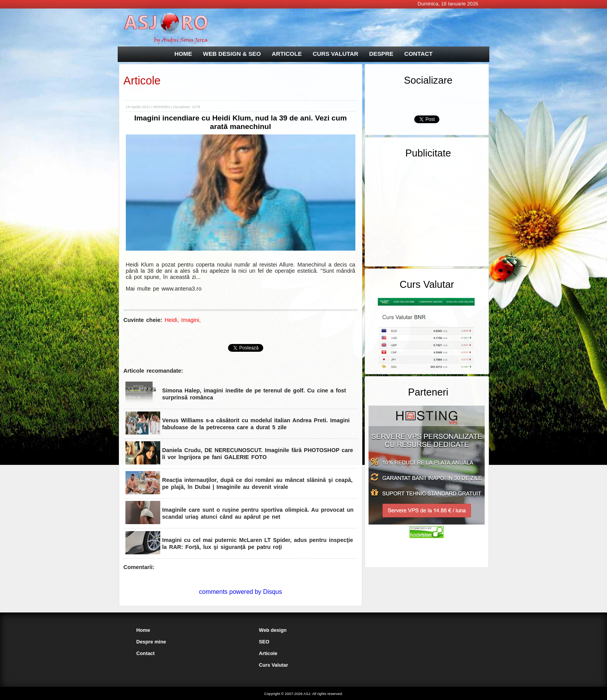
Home (143, 630)
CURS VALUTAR (336, 54)
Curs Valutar (273, 665)
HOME (183, 54)
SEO (264, 642)
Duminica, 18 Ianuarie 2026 (448, 4)
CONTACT (418, 54)
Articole (142, 81)
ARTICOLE (287, 54)
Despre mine (151, 642)
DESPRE (381, 54)
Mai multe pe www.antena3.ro (164, 289)
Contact (146, 653)
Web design (273, 630)
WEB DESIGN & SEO (232, 54)
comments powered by (240, 592)
